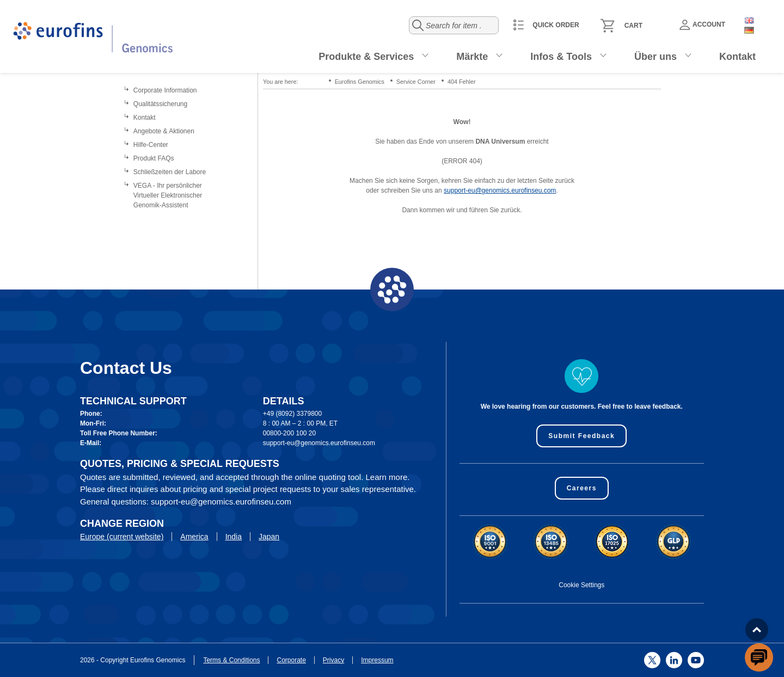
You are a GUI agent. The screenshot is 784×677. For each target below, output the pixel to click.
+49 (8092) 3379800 (292, 414)
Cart (633, 26)
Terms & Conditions (231, 660)
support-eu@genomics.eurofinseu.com (500, 190)
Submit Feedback (581, 436)
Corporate (291, 660)
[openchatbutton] (759, 657)
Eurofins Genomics (360, 82)
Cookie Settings (581, 585)
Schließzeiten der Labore (170, 172)
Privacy (333, 660)
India (234, 537)
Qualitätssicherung (160, 104)
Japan (269, 537)
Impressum (377, 660)
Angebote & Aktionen (164, 131)
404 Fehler (462, 82)
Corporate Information (165, 90)
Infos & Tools (561, 57)
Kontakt (737, 57)
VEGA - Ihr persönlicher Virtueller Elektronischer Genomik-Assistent (168, 195)
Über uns (656, 57)
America (194, 537)
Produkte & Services (366, 57)
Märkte (472, 57)
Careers (582, 488)
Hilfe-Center (151, 145)
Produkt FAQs (154, 158)
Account (702, 25)
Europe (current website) (122, 537)
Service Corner (416, 82)
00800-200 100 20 (289, 433)
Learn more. (388, 477)
